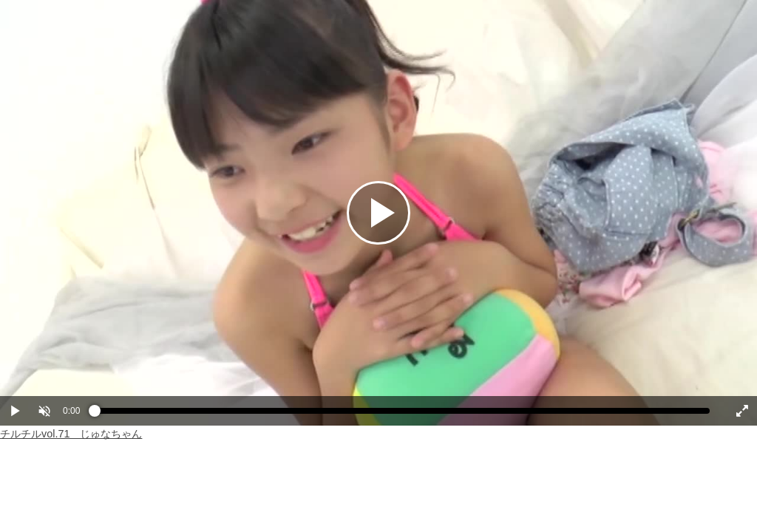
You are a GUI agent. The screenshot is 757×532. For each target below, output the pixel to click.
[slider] (402, 415)
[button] (44, 411)
